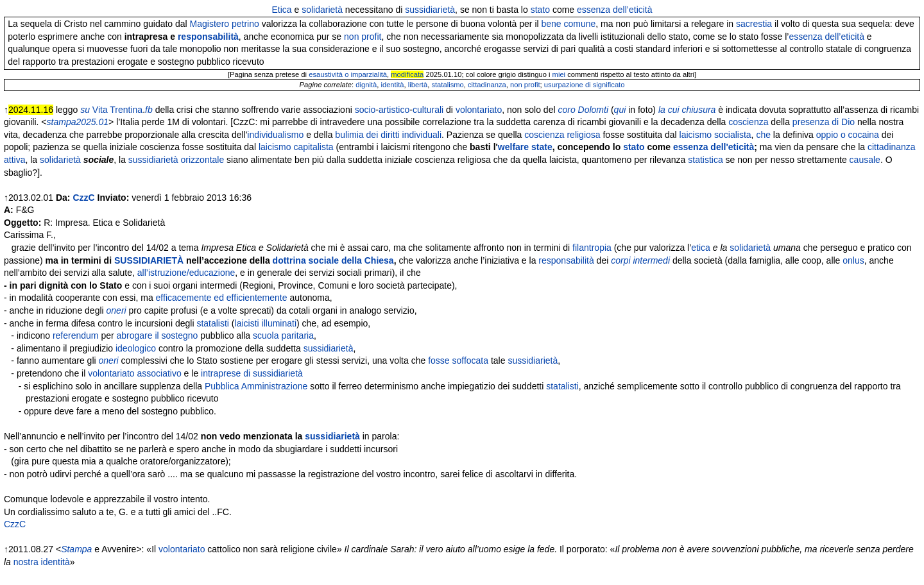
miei (559, 74)
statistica (705, 160)
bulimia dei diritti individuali (388, 135)
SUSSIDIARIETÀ (149, 260)
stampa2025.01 (78, 122)
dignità (366, 85)
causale (865, 160)
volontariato (479, 110)
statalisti (213, 323)
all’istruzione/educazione (186, 273)
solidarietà (322, 10)
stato (540, 10)
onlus (853, 260)
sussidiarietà (430, 10)
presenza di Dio (824, 122)
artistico (394, 110)
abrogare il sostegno (158, 335)
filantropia (592, 248)
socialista (733, 135)
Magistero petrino (225, 24)
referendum (76, 335)
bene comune (569, 24)
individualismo (275, 135)
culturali (428, 110)
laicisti (247, 323)
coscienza (748, 122)
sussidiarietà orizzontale (176, 160)
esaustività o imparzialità (348, 74)
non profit (363, 37)
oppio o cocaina (848, 135)
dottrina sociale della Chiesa (333, 260)
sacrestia (754, 24)
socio (365, 110)
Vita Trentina (117, 110)
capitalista (313, 147)
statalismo (447, 85)
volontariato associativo (135, 373)
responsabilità (208, 37)
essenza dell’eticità (615, 10)
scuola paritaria (283, 335)
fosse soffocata (458, 360)
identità (392, 85)
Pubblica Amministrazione (256, 386)
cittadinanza (487, 85)
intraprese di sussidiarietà (252, 373)
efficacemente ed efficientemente (222, 298)
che (763, 135)
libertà (418, 85)
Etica (281, 10)
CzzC (83, 198)
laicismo (696, 135)
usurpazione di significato (585, 85)
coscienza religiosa (562, 135)
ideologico (136, 348)
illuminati (279, 323)
